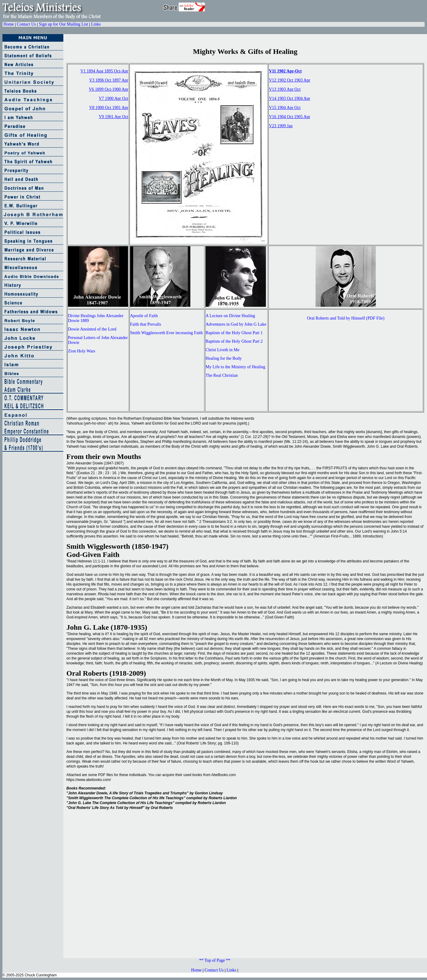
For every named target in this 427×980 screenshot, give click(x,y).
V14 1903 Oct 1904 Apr (289, 98)
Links (96, 24)
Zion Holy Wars (82, 351)
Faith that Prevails (146, 324)
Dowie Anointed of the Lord (92, 329)
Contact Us (26, 24)
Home (9, 24)
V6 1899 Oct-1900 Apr (109, 89)
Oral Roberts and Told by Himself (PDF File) (346, 318)
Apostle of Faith (144, 316)
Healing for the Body (224, 358)
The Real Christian (222, 375)
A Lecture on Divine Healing (230, 316)
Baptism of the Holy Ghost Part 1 (234, 333)
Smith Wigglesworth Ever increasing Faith (166, 333)
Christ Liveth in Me (222, 350)
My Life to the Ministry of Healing (235, 367)
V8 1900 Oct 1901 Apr (109, 108)
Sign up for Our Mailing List (64, 24)
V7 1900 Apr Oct (113, 98)
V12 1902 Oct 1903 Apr (289, 80)
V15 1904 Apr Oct (285, 108)
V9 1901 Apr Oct (113, 117)
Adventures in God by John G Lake (236, 324)
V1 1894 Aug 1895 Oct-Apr (104, 71)
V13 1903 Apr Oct (285, 89)
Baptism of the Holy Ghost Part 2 (234, 341)
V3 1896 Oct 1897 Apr (109, 80)
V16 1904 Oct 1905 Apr (289, 117)
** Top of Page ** (215, 960)
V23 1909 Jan (281, 126)
